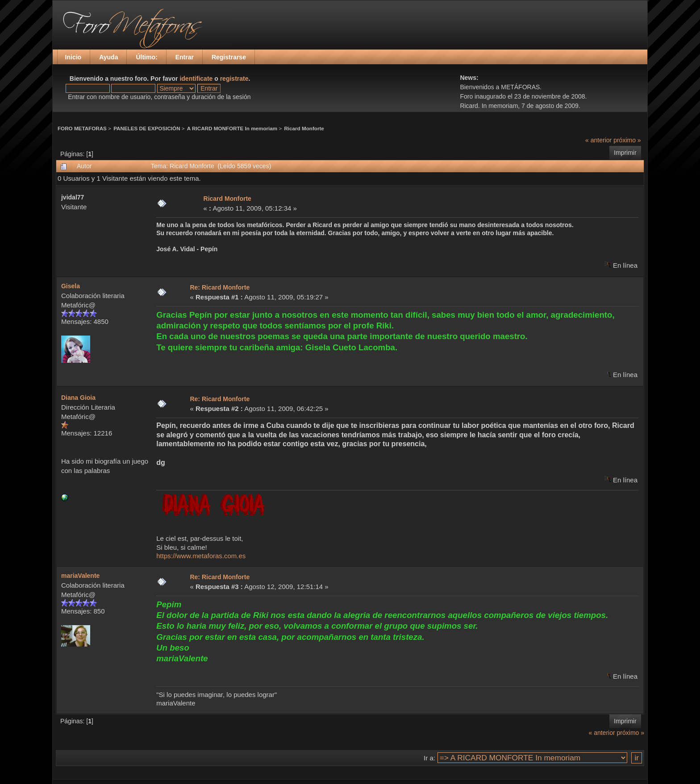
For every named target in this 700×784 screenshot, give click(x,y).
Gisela (71, 286)
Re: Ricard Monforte (220, 287)
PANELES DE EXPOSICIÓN (147, 128)
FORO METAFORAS (82, 128)
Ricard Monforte (304, 128)
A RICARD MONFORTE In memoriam (232, 128)
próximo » (627, 140)
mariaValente (80, 576)
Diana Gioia (78, 398)
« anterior (598, 140)
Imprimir (625, 153)
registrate (234, 79)
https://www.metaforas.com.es (201, 556)
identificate (196, 79)
